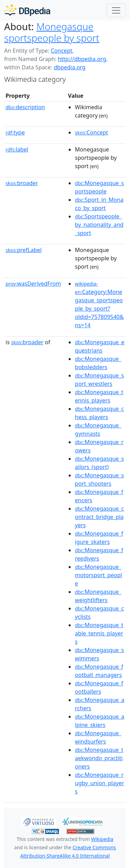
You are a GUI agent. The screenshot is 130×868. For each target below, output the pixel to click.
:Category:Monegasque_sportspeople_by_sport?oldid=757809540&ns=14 (99, 305)
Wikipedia (102, 839)
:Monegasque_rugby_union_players (99, 783)
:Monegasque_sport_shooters (99, 479)
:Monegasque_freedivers (99, 554)
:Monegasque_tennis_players (99, 396)
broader (22, 183)
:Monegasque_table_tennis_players (99, 633)
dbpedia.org (70, 67)
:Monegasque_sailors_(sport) (99, 463)
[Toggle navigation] (116, 10)
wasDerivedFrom (33, 284)
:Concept (92, 132)
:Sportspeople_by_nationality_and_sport (99, 225)
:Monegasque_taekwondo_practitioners (99, 758)
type (15, 132)
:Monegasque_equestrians (100, 346)
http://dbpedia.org (82, 59)
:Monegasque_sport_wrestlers (99, 380)
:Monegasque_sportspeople (99, 187)
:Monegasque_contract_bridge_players (99, 517)
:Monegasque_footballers (99, 687)
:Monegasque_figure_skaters (99, 538)
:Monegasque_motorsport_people (98, 575)
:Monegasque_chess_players (99, 413)
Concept (61, 51)
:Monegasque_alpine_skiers (100, 721)
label (17, 149)
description (25, 107)
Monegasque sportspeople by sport (52, 32)
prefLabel (24, 250)
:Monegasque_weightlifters (98, 596)
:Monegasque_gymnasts (98, 429)
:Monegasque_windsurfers (98, 737)
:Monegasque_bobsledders (98, 363)
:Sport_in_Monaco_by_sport (99, 204)
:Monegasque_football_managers (99, 671)
